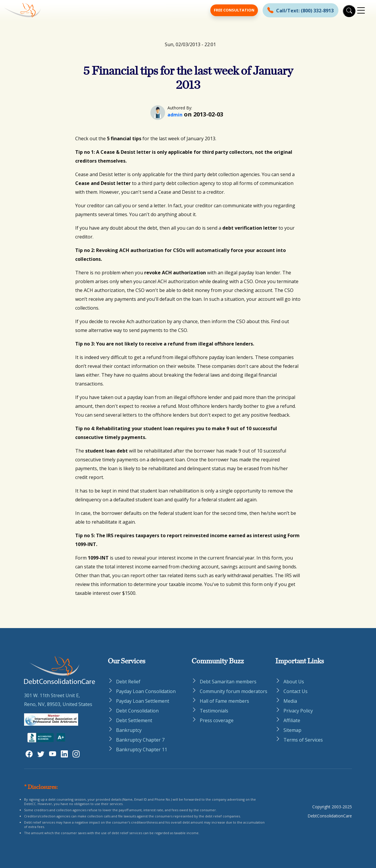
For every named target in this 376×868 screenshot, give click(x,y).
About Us (294, 682)
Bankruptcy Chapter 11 (142, 750)
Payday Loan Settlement (143, 701)
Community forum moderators (234, 691)
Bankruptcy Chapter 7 (140, 740)
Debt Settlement (134, 720)
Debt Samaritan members (228, 682)
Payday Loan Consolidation (146, 691)
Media (290, 701)
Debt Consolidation (137, 711)
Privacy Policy (298, 711)
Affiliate (292, 720)
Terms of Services (303, 740)
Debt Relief (128, 682)
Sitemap (292, 730)
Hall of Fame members (224, 701)
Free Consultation (234, 10)
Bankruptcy (129, 730)
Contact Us (296, 691)
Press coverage (217, 720)
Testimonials (214, 711)
